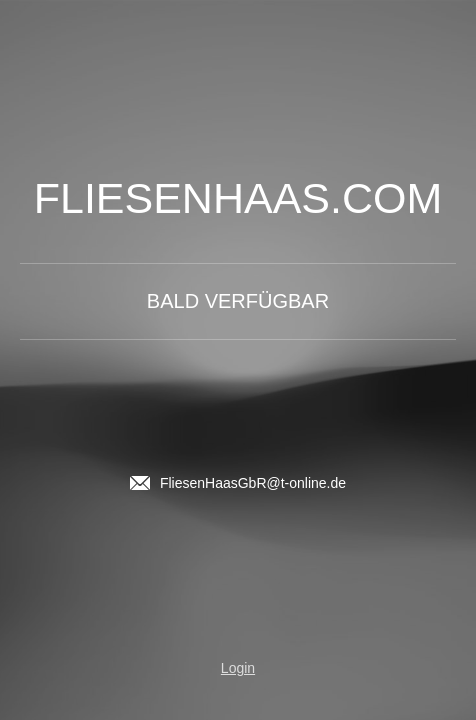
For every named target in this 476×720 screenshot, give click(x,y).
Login (238, 668)
